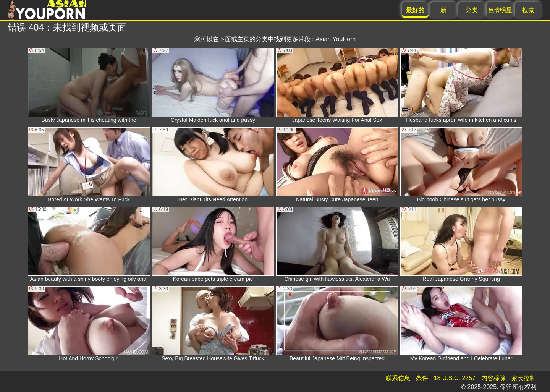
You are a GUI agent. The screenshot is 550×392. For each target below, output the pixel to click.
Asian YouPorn (336, 39)
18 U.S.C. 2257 (455, 378)
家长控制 (524, 378)
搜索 (528, 10)
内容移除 (493, 378)
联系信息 (398, 378)
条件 (422, 378)
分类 (472, 10)
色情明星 (500, 10)
